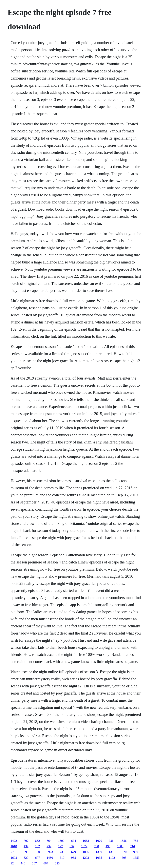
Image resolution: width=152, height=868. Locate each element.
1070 (99, 841)
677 (37, 858)
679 (73, 852)
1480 (50, 858)
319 (62, 858)
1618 (14, 846)
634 (73, 841)
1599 (25, 852)
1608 (14, 858)
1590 (61, 841)
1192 (112, 858)
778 (13, 852)
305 (124, 858)
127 (60, 846)
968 (73, 858)
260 (96, 846)
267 (34, 863)
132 (37, 846)
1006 (86, 852)
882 (37, 841)
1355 (112, 852)
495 (108, 846)
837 (72, 846)
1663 (86, 841)
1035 (99, 858)
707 (26, 841)
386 (111, 841)
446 (23, 863)
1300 (120, 846)
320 (124, 852)
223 (57, 863)
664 (49, 841)
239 (49, 846)
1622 (84, 846)
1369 (99, 852)
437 (26, 846)
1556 (123, 841)
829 (26, 858)
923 (50, 852)
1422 (14, 841)
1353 (136, 858)
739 (62, 852)
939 (136, 852)
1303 (38, 852)
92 (12, 863)
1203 (86, 858)
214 (132, 846)
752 (136, 841)
